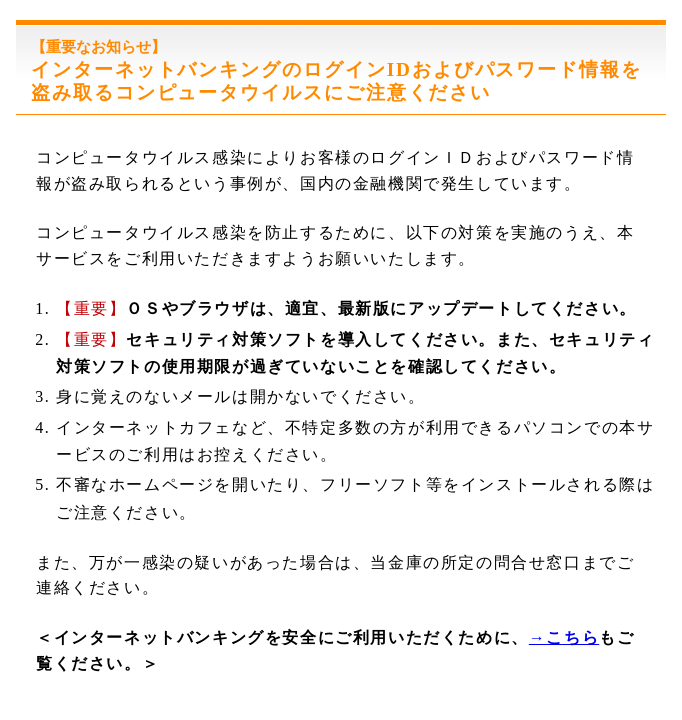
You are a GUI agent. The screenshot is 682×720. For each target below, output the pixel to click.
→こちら (564, 637)
